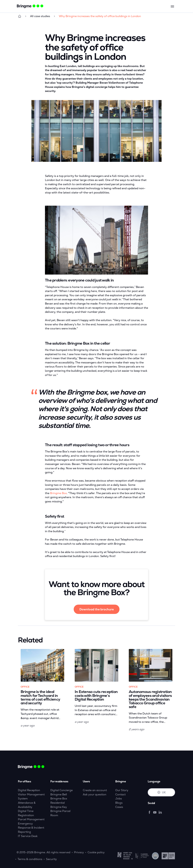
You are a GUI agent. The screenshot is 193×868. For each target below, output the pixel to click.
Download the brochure (97, 609)
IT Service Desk (28, 836)
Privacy (79, 852)
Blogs (119, 803)
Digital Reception (29, 790)
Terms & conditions (30, 859)
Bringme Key (59, 807)
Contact (120, 794)
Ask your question (95, 794)
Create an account (95, 790)
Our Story (122, 790)
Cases (119, 807)
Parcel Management (31, 819)
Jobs (119, 799)
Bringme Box (58, 493)
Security (51, 859)
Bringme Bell (59, 794)
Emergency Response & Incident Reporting (31, 828)
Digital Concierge (62, 790)
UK (161, 792)
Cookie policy (96, 852)
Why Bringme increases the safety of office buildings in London (100, 16)
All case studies (40, 16)
